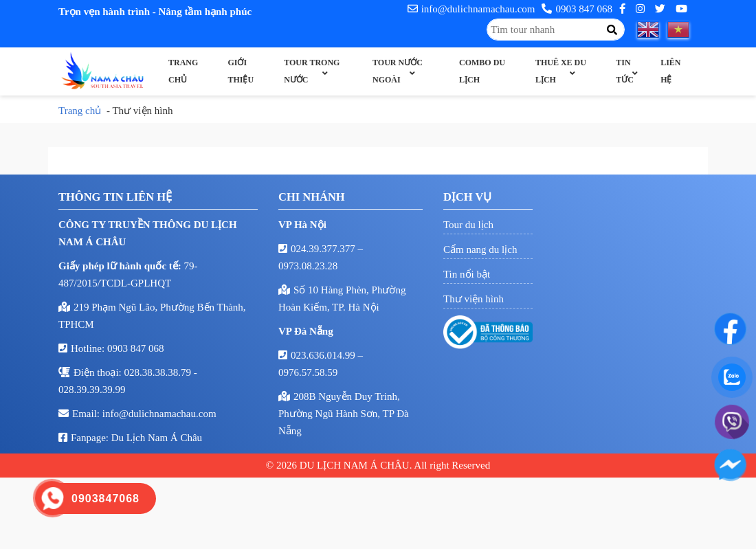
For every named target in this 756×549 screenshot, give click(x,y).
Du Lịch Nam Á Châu (157, 438)
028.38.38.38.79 (159, 372)
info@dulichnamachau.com (471, 9)
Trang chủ (183, 71)
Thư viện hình (474, 299)
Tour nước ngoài (398, 71)
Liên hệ (670, 71)
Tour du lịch (468, 225)
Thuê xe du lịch (561, 71)
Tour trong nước (312, 71)
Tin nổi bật (467, 274)
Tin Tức (625, 71)
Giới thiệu (241, 71)
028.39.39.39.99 (92, 390)
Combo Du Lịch (482, 71)
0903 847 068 (577, 9)
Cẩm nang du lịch (480, 249)
